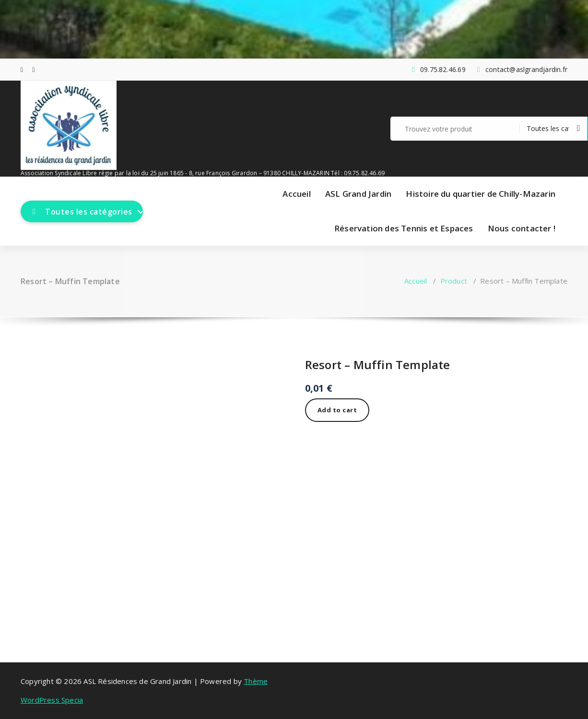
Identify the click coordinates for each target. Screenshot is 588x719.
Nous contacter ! (522, 228)
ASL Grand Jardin (358, 194)
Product (454, 281)
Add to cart (337, 410)
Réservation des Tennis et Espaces (404, 228)
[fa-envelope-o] (34, 69)
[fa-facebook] (22, 69)
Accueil (296, 194)
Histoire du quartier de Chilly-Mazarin (481, 194)
